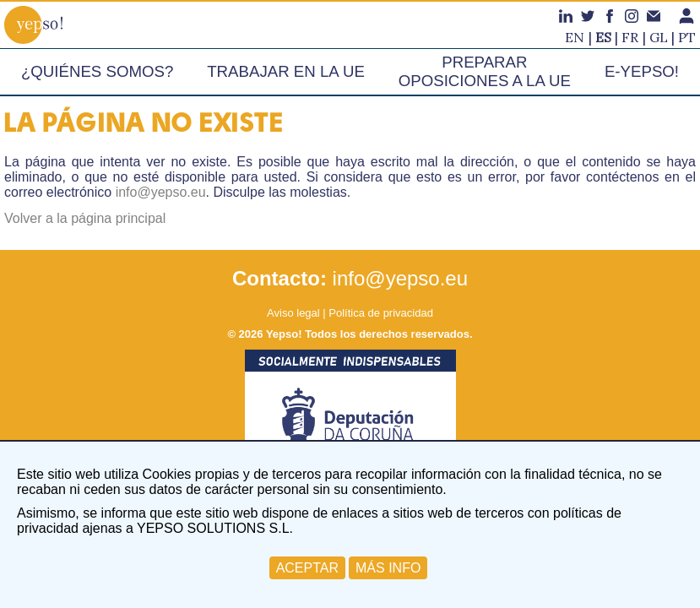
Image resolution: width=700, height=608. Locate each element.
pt (687, 37)
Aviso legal (293, 313)
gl (659, 37)
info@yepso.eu (161, 192)
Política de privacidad (381, 313)
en (575, 37)
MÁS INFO (388, 568)
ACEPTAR (307, 568)
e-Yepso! (642, 71)
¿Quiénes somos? (97, 71)
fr (630, 37)
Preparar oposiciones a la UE (485, 71)
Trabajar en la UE (286, 71)
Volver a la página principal (85, 218)
